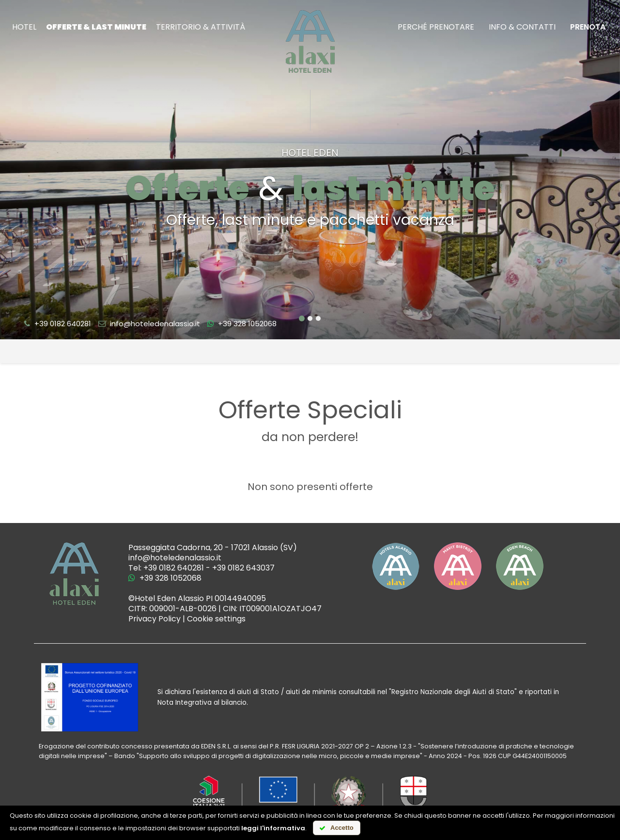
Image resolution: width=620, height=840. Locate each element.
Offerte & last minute (96, 27)
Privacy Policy (155, 619)
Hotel (24, 27)
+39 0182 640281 (58, 324)
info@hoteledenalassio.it (149, 324)
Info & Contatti (522, 27)
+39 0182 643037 (243, 568)
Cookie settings (216, 619)
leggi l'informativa (273, 828)
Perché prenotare (436, 27)
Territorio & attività (201, 27)
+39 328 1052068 (242, 324)
